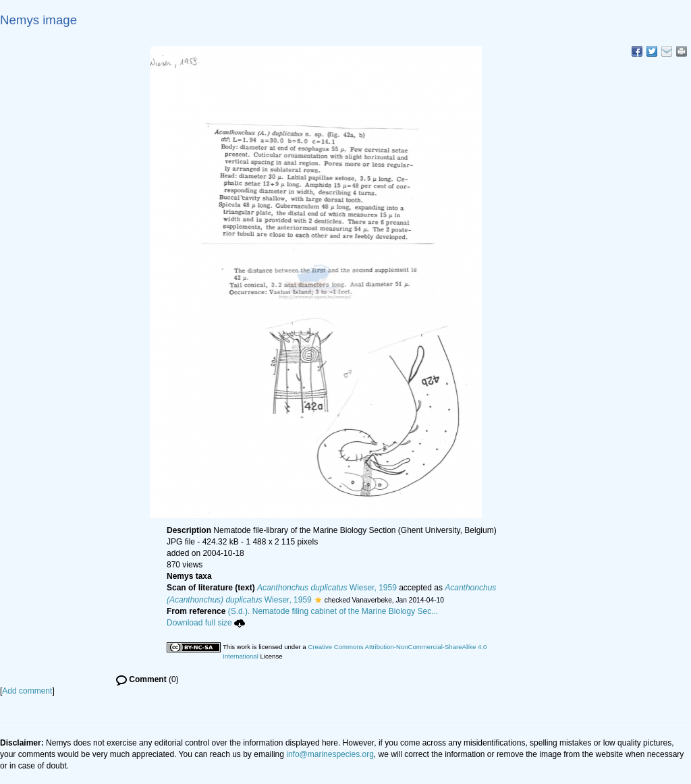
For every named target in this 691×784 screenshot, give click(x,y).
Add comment (27, 691)
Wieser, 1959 (327, 588)
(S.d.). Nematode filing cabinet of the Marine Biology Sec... (333, 611)
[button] (318, 600)
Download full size (206, 623)
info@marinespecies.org (330, 754)
